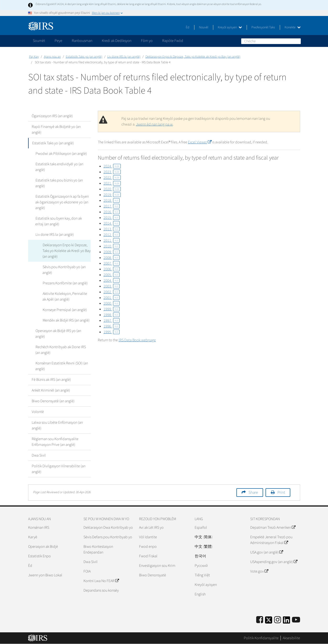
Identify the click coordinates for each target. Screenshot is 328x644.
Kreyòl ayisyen (230, 27)
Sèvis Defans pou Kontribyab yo (108, 537)
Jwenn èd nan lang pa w (154, 124)
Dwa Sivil (39, 455)
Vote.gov (259, 571)
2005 (112, 275)
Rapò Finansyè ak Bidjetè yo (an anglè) (56, 130)
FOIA (87, 571)
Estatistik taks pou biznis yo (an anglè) (59, 183)
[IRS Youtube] (296, 620)
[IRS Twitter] (269, 621)
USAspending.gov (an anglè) (274, 562)
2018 (112, 201)
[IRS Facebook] (260, 620)
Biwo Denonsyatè (153, 575)
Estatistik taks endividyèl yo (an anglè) (59, 167)
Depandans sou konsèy (101, 590)
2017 (112, 206)
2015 (112, 218)
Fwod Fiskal (148, 556)
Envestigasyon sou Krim (157, 566)
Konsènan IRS (39, 528)
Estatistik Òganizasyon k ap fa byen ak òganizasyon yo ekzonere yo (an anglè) (62, 202)
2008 (112, 258)
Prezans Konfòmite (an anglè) (65, 283)
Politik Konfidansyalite (261, 638)
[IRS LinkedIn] (286, 621)
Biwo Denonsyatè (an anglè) (53, 401)
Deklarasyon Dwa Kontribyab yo (108, 528)
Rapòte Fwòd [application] (173, 41)
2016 (112, 212)
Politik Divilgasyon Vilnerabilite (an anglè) (59, 469)
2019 (112, 195)
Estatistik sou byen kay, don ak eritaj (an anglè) (63, 221)
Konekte (293, 27)
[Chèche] (271, 41)
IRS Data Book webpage (137, 340)
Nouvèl (204, 27)
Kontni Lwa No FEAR (101, 581)
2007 (112, 263)
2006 (112, 269)
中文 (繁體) (204, 547)
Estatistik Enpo (39, 556)
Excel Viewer (200, 142)
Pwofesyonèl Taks (263, 27)
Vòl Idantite (148, 537)
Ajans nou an (52, 57)
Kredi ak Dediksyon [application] (117, 41)
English (200, 594)
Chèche (297, 41)
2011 (112, 241)
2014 (112, 223)
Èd (188, 27)
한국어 (200, 556)
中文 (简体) (204, 537)
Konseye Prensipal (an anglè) (65, 310)
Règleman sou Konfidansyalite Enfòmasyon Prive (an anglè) (55, 442)
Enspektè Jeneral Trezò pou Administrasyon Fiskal (271, 540)
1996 (112, 326)
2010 (112, 246)
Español (201, 528)
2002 (112, 292)
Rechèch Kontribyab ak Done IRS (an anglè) (60, 350)
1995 (112, 332)
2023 (112, 172)
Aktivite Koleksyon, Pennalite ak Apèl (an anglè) (65, 297)
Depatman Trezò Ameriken (273, 528)
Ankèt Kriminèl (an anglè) (51, 390)
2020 (112, 189)
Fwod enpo (148, 547)
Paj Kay (34, 57)
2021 (112, 183)
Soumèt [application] (39, 41)
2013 (112, 229)
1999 (112, 309)
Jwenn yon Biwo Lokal (45, 575)
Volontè (38, 412)
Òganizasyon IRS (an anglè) (52, 116)
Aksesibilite (291, 638)
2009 (112, 252)
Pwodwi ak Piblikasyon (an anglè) (61, 154)
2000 (112, 303)
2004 (112, 281)
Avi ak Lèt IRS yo (151, 528)
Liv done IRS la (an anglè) (124, 57)
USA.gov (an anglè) (267, 552)
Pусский (201, 566)
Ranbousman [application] (82, 41)
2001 (112, 298)
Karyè (33, 537)
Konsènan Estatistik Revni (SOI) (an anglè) (62, 366)
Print (281, 493)
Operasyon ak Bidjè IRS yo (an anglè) (58, 334)
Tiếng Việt (202, 575)
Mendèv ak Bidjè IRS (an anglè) (66, 320)
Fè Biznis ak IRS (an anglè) (51, 380)
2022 (112, 178)
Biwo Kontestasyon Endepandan (98, 549)
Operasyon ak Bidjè (43, 547)
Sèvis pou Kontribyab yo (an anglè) (64, 270)
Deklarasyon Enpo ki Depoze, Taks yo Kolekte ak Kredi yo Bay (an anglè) (193, 57)
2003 (112, 286)
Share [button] (253, 493)
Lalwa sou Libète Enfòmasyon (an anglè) (57, 425)
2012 (112, 235)
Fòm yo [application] (147, 41)
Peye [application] (58, 41)
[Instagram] (278, 620)
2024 (112, 166)
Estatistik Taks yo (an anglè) (84, 57)
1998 (112, 315)
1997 (112, 321)
